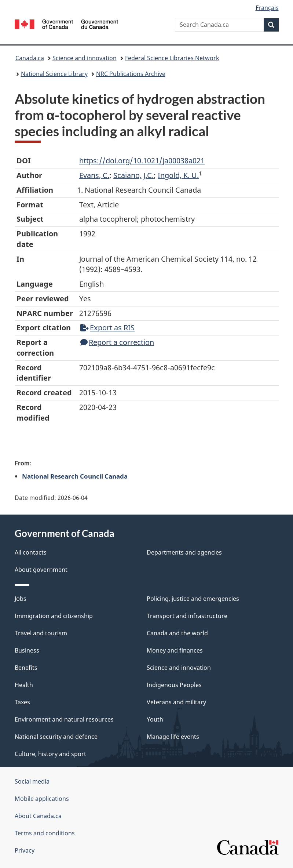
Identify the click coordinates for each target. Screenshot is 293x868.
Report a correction (117, 342)
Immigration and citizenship (54, 616)
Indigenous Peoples (174, 685)
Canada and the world (177, 633)
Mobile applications (42, 799)
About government (41, 570)
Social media (32, 781)
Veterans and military (176, 702)
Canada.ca (30, 58)
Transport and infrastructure (187, 616)
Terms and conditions (45, 833)
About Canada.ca (38, 816)
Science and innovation (85, 58)
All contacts (31, 552)
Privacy (25, 850)
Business (27, 650)
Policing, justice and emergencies (193, 599)
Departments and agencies (184, 552)
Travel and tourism (41, 633)
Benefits (26, 668)
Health (24, 685)
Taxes (22, 702)
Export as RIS (107, 328)
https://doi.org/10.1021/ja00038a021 (142, 161)
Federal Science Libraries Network (172, 58)
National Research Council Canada (75, 476)
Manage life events (173, 737)
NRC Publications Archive (131, 74)
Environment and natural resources (64, 719)
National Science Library (54, 74)
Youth (155, 719)
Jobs (21, 599)
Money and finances (175, 650)
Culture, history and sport (50, 754)
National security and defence (56, 737)
